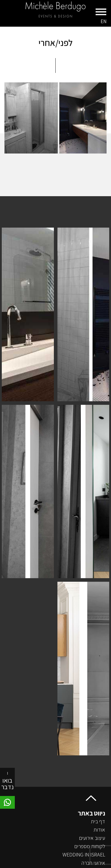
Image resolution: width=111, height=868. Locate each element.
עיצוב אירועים (92, 838)
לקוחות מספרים (90, 846)
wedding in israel (84, 855)
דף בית (98, 821)
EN (104, 21)
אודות (99, 830)
